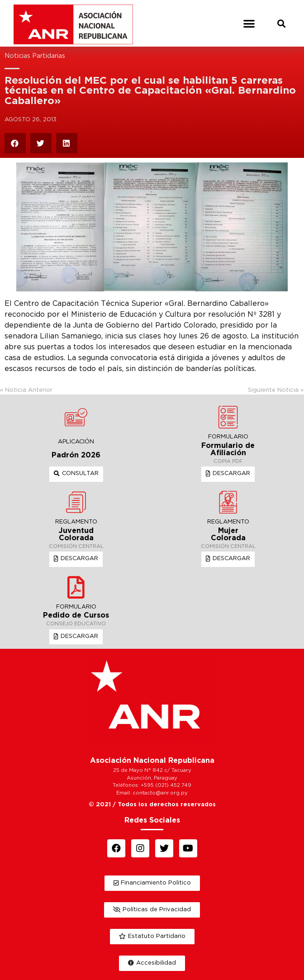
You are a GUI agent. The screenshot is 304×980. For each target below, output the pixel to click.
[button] (249, 23)
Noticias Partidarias (35, 56)
